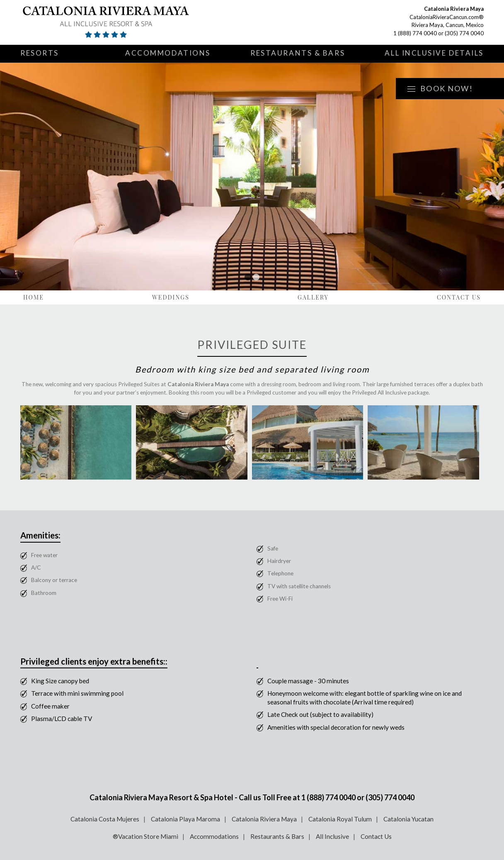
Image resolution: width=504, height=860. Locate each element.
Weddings (171, 297)
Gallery (313, 297)
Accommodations (168, 53)
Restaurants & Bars (298, 53)
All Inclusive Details (434, 53)
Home (34, 297)
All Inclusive (332, 836)
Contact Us (459, 297)
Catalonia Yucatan (408, 819)
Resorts (40, 53)
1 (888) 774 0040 (415, 33)
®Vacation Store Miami (145, 836)
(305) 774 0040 (464, 33)
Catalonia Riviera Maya (264, 819)
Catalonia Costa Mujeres (105, 819)
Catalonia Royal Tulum (340, 819)
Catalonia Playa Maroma (185, 819)
